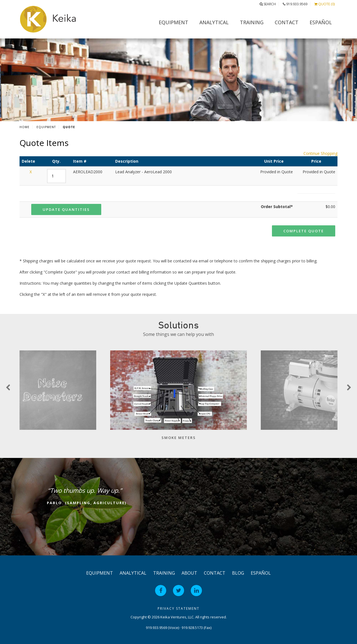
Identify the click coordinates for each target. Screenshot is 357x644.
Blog (238, 573)
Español (321, 22)
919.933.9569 (295, 4)
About (189, 573)
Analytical (214, 22)
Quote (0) (325, 4)
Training (252, 22)
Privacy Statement (178, 608)
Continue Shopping (320, 153)
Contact (287, 22)
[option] (178, 398)
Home (25, 127)
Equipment (173, 22)
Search (268, 4)
